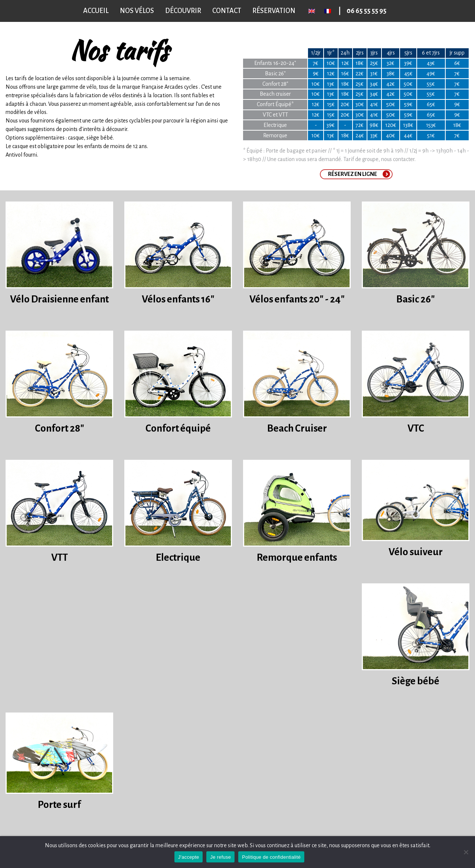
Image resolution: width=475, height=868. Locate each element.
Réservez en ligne (353, 174)
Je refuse (220, 857)
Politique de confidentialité (271, 857)
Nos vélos (137, 11)
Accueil (96, 11)
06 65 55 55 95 (366, 11)
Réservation (274, 11)
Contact (227, 11)
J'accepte (189, 857)
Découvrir (183, 11)
